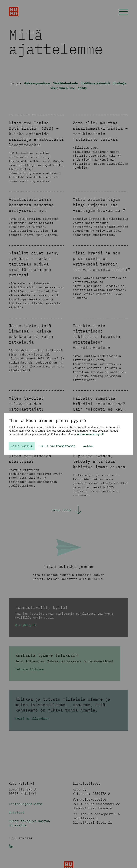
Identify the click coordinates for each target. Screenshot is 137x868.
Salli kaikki (22, 446)
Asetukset (88, 446)
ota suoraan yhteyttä (90, 434)
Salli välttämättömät (57, 446)
